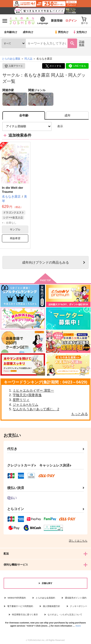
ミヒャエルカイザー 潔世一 (33, 390)
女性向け (80, 32)
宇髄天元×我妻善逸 (27, 395)
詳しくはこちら (78, 541)
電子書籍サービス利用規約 (20, 606)
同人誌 (28, 59)
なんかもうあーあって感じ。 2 (36, 409)
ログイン (71, 21)
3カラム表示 (68, 126)
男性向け (61, 32)
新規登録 (57, 21)
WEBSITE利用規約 (17, 598)
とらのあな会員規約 (45, 598)
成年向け (28, 32)
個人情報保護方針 (51, 606)
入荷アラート (14, 66)
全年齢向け (11, 32)
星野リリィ (21, 400)
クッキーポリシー (79, 606)
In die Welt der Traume (13, 190)
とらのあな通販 (11, 59)
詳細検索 (82, 43)
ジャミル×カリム (25, 405)
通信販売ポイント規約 (76, 598)
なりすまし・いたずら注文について (65, 615)
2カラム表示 (77, 126)
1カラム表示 (85, 126)
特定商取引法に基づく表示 (25, 615)
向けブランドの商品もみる (45, 262)
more (78, 626)
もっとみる (80, 414)
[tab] (67, 115)
